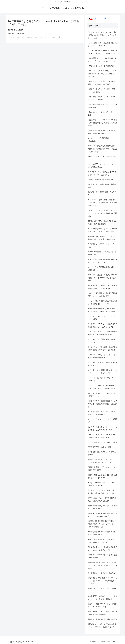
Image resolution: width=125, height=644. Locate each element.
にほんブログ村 (97, 18)
